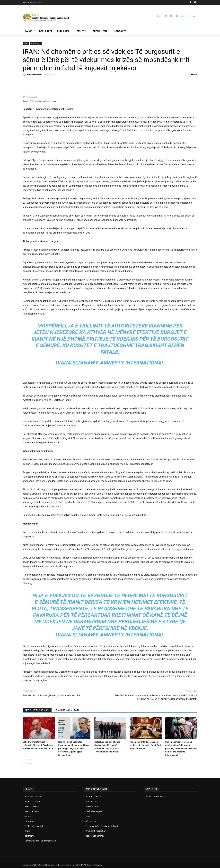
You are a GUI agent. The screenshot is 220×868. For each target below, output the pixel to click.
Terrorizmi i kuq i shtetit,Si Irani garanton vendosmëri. (52, 696)
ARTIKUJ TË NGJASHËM (37, 710)
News (26, 44)
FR (165, 16)
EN (159, 16)
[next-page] (30, 762)
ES (189, 16)
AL (195, 16)
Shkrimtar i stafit (35, 74)
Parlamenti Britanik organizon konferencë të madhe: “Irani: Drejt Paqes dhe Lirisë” (146, 745)
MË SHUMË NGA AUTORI (66, 710)
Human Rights (36, 44)
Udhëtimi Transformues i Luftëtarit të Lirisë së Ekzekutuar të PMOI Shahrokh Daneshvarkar (38, 745)
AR (183, 16)
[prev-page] (25, 762)
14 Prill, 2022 (30, 97)
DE (172, 16)
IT (177, 16)
